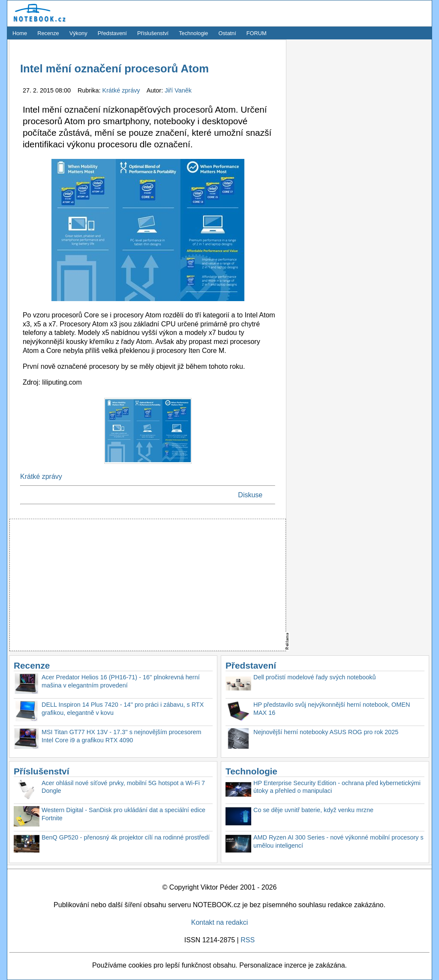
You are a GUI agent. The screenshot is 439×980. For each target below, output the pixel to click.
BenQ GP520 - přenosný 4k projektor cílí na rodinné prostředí (126, 837)
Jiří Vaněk (178, 90)
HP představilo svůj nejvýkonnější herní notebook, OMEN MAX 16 (332, 709)
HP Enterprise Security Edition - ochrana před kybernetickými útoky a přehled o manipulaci (337, 787)
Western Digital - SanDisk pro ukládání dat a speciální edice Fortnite (123, 814)
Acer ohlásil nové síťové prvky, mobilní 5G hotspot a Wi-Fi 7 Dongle (123, 787)
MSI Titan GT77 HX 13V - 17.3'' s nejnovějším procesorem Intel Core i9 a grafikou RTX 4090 (122, 736)
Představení (112, 33)
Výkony (78, 33)
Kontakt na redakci (220, 922)
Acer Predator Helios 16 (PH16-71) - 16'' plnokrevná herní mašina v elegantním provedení (121, 681)
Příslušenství (153, 33)
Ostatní (227, 33)
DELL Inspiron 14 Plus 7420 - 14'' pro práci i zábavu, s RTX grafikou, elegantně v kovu (123, 709)
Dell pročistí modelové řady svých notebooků (315, 677)
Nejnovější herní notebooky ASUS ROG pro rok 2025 (326, 732)
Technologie (193, 33)
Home (20, 33)
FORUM (257, 33)
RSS (248, 940)
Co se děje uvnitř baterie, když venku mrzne (313, 810)
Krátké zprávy (122, 90)
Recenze (48, 33)
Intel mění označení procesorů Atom (114, 69)
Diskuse (250, 495)
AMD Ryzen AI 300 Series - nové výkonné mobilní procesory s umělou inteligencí (338, 841)
